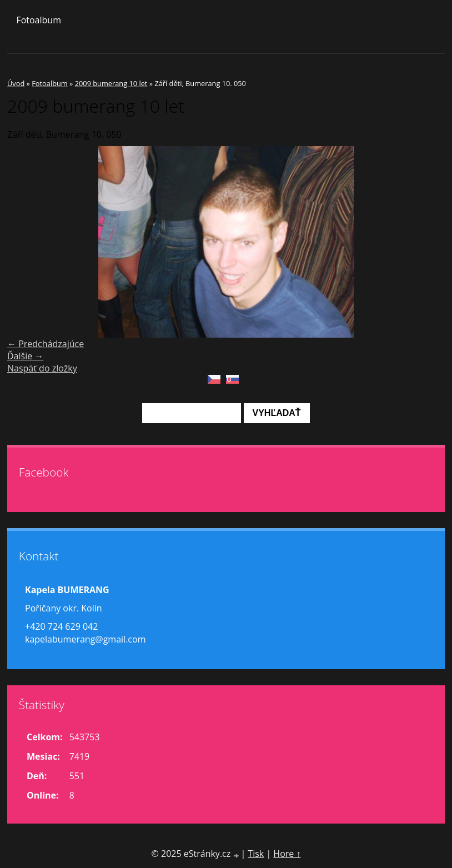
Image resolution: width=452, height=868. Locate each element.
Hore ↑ (287, 854)
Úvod (16, 83)
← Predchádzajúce (46, 344)
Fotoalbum (39, 20)
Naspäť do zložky (42, 368)
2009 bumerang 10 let (111, 83)
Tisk (256, 854)
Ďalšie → (25, 356)
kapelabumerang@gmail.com (85, 639)
